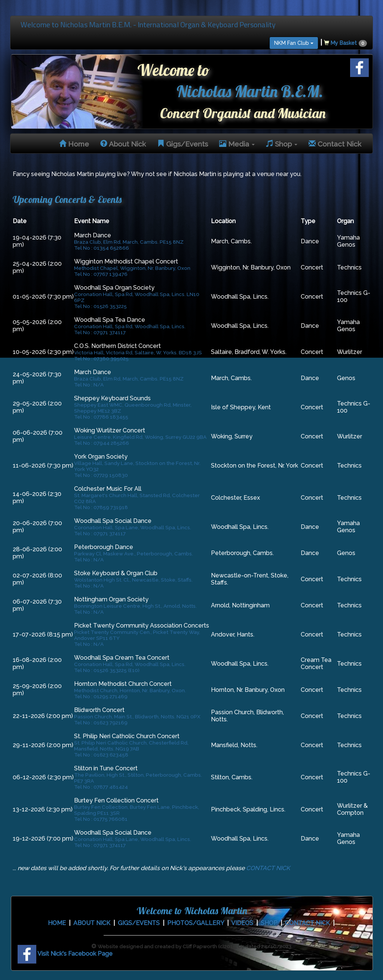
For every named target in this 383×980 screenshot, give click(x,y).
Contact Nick (335, 144)
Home (74, 144)
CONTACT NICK (268, 868)
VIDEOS (242, 923)
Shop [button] (282, 144)
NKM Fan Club (294, 43)
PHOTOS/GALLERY (196, 923)
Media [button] (237, 144)
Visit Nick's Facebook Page (65, 954)
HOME (57, 923)
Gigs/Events (183, 144)
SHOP (269, 923)
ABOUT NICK (92, 923)
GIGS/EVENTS (139, 923)
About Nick (123, 144)
